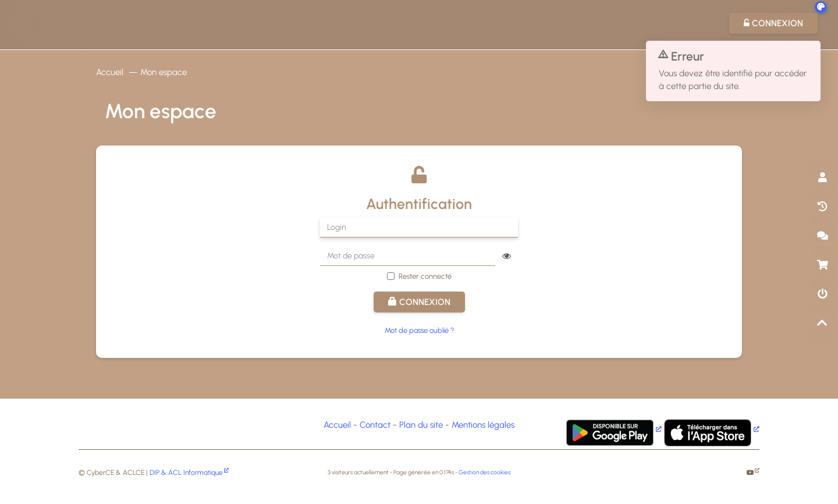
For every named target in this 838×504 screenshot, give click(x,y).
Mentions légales (483, 425)
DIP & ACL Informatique (186, 473)
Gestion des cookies (484, 472)
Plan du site (421, 425)
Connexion (419, 302)
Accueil (110, 72)
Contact (375, 425)
